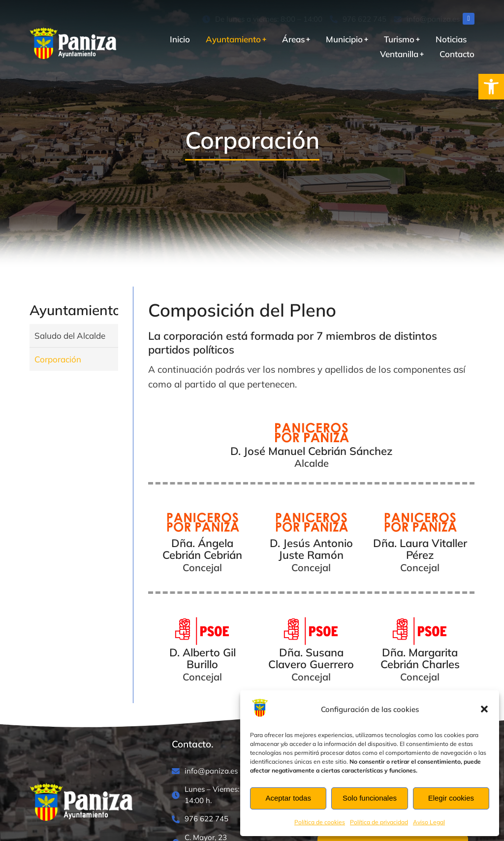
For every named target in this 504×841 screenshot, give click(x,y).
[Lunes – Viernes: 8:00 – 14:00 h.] (227, 795)
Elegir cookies (451, 798)
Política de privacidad (379, 822)
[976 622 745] (358, 19)
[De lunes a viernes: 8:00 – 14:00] (262, 19)
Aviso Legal (429, 822)
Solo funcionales (370, 798)
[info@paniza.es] (427, 19)
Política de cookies (320, 822)
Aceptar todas (288, 798)
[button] (491, 87)
